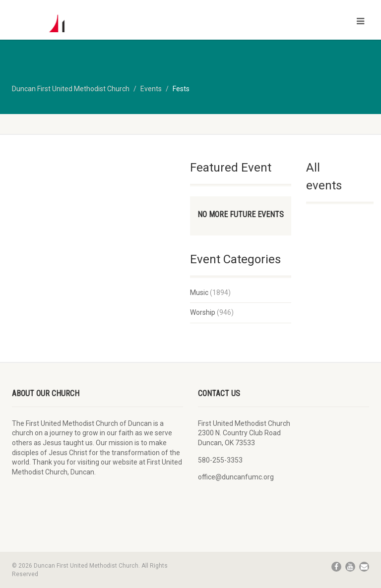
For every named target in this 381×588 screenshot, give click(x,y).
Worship (203, 312)
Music (199, 293)
